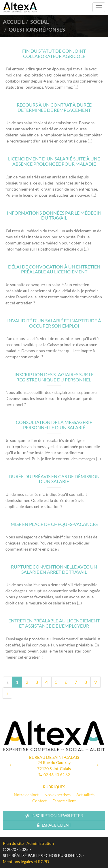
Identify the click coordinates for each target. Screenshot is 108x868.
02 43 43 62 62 (57, 775)
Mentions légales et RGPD (26, 861)
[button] (11, 765)
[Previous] (8, 682)
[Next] (7, 693)
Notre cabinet (26, 795)
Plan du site (13, 843)
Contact (39, 801)
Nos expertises (57, 795)
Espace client (64, 801)
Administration (40, 843)
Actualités (85, 795)
